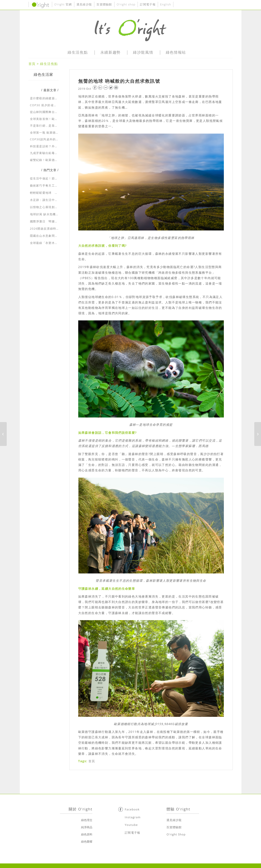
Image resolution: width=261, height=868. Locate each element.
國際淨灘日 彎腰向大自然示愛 (52, 221)
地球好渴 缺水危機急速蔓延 (49, 214)
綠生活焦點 (49, 64)
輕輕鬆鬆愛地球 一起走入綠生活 (53, 193)
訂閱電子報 (148, 4)
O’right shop (126, 4)
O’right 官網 (63, 4)
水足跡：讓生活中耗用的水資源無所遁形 (58, 200)
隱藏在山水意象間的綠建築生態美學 (55, 236)
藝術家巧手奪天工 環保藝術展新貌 (55, 186)
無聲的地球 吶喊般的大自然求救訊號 (119, 81)
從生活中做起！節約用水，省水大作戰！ (58, 178)
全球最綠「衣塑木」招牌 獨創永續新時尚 (58, 243)
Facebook (132, 809)
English (166, 4)
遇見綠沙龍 (84, 4)
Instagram (133, 817)
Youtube (131, 825)
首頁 (32, 64)
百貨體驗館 (104, 4)
